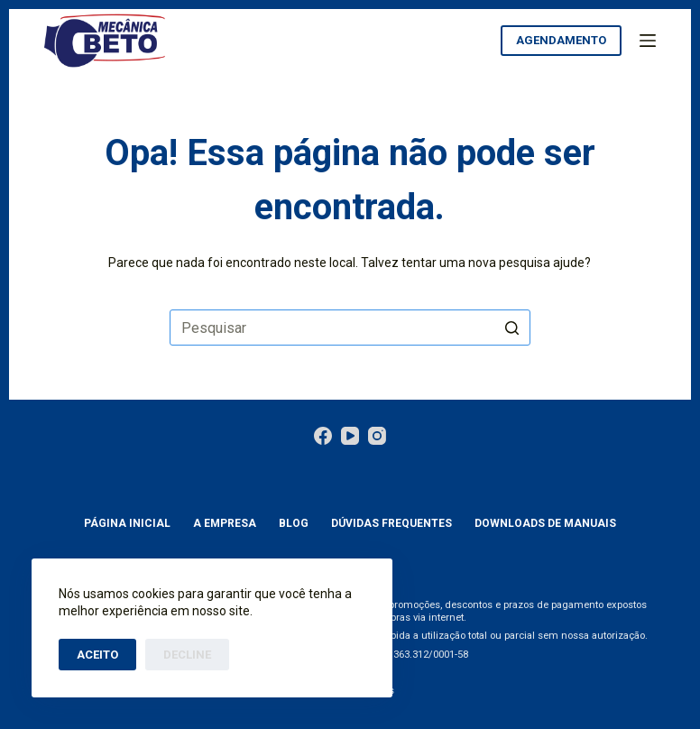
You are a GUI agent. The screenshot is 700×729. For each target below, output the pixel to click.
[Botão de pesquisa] (512, 328)
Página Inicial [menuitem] (127, 523)
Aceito (97, 655)
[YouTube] (350, 436)
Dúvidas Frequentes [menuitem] (391, 523)
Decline (187, 655)
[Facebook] (323, 436)
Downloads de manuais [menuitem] (545, 523)
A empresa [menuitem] (225, 523)
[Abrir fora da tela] (648, 41)
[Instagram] (377, 436)
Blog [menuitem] (294, 523)
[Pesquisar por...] (350, 328)
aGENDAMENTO (561, 40)
